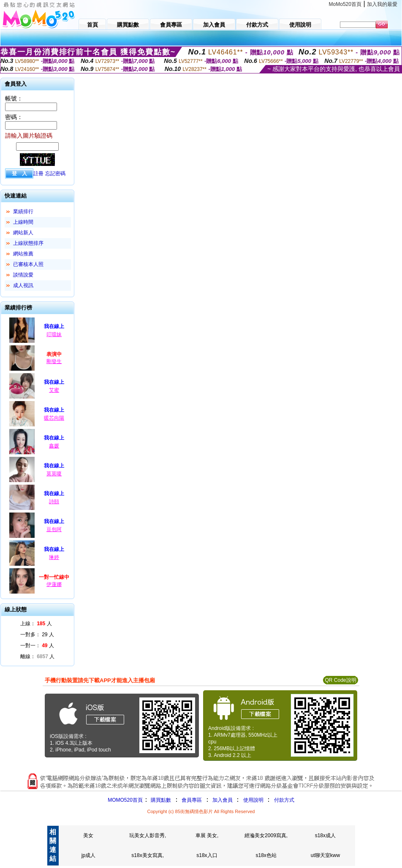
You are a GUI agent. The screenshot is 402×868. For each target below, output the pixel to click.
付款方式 (284, 800)
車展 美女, (207, 835)
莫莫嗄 (54, 474)
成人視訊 (23, 285)
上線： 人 (36, 624)
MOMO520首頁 (125, 800)
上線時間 (23, 222)
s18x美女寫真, (148, 855)
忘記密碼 (55, 174)
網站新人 (23, 233)
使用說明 (253, 800)
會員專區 (192, 800)
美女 (88, 835)
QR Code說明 (340, 680)
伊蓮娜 (54, 584)
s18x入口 (207, 855)
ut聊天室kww (325, 855)
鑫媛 (54, 446)
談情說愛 (23, 275)
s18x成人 (325, 835)
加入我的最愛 (382, 4)
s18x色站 (266, 855)
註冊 (38, 174)
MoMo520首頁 (345, 4)
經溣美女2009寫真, (266, 835)
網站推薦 (23, 254)
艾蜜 (54, 390)
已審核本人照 (28, 264)
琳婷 (54, 557)
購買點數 (160, 800)
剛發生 (54, 361)
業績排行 (23, 212)
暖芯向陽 (54, 418)
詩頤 (54, 502)
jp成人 (88, 855)
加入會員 (223, 800)
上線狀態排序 (28, 243)
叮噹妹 (54, 334)
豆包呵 (54, 529)
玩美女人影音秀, (148, 835)
